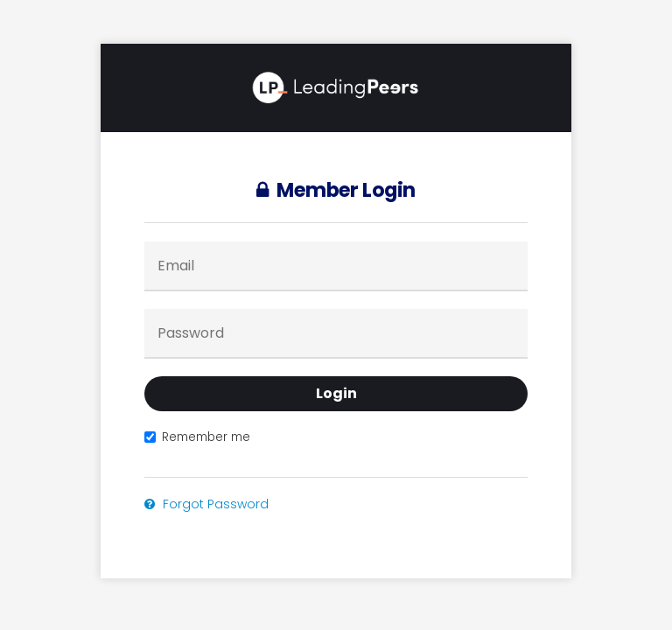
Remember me (197, 437)
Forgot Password (206, 504)
